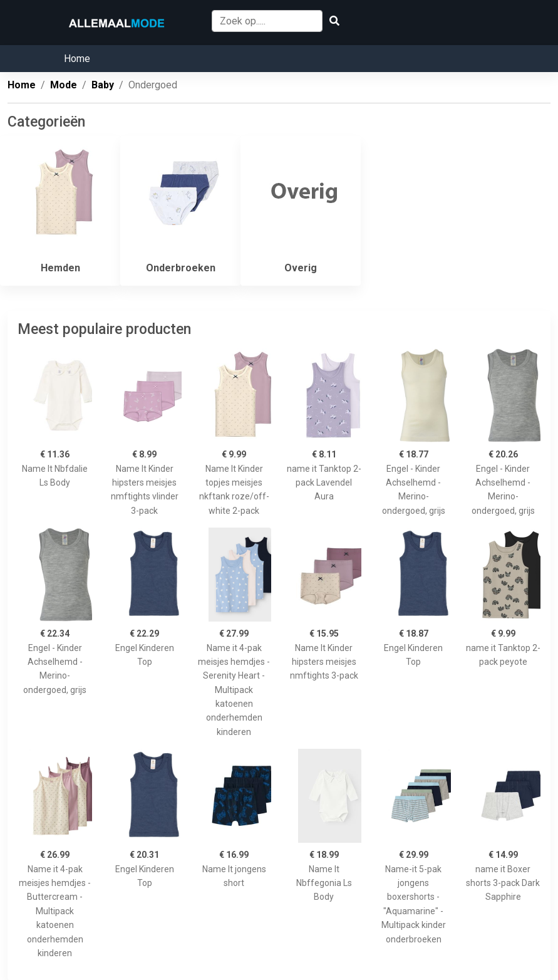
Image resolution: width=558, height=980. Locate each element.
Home (77, 59)
